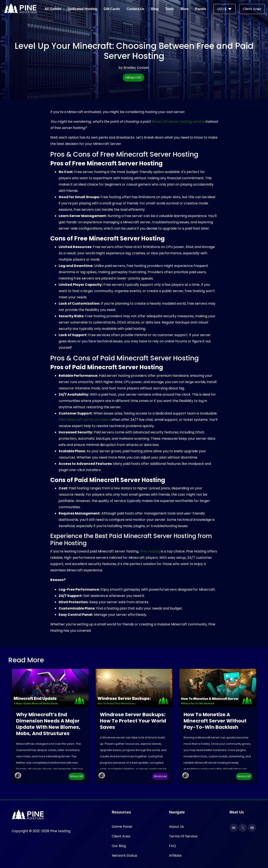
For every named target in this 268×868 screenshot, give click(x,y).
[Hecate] (18, 775)
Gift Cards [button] (112, 9)
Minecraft (133, 77)
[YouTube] (252, 828)
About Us (176, 827)
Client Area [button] (252, 9)
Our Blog (119, 846)
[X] (243, 828)
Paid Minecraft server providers (85, 420)
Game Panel (122, 827)
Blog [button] (155, 9)
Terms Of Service (183, 836)
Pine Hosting (150, 551)
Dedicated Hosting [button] (82, 9)
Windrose (160, 776)
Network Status (124, 856)
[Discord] (234, 828)
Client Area (121, 836)
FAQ (172, 846)
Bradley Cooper (137, 68)
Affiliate (175, 856)
